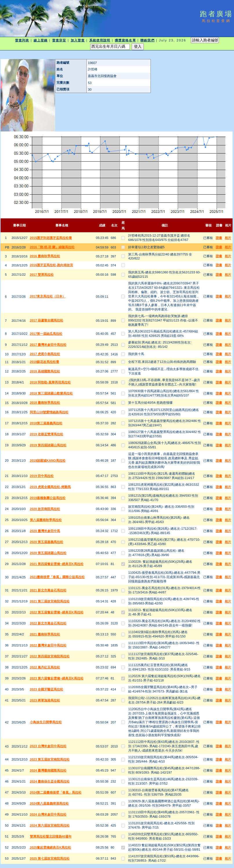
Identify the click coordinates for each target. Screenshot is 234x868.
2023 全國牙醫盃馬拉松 (47, 689)
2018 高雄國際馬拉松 (45, 371)
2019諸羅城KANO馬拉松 (48, 461)
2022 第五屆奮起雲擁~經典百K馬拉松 (57, 612)
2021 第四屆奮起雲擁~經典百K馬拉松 (57, 564)
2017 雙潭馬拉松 (42, 275)
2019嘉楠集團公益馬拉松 (48, 498)
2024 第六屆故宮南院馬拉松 (50, 825)
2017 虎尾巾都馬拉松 (45, 354)
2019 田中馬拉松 (42, 476)
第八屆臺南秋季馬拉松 (46, 520)
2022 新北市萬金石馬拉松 (48, 623)
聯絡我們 (147, 40)
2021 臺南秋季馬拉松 (45, 634)
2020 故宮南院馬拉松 (45, 509)
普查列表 (22, 40)
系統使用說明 (100, 40)
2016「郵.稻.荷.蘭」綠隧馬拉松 (52, 247)
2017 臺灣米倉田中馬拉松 (48, 345)
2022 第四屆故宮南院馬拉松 (50, 656)
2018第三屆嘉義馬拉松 (46, 423)
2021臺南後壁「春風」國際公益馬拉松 (57, 577)
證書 (219, 238)
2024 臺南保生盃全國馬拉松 (50, 781)
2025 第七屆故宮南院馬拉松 (50, 858)
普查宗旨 (59, 40)
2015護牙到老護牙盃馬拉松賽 (51, 238)
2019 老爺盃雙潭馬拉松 (47, 434)
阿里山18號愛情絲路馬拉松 (49, 412)
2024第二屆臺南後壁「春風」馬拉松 (56, 792)
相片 (228, 238)
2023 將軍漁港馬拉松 (45, 700)
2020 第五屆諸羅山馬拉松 (48, 553)
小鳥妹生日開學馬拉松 (46, 722)
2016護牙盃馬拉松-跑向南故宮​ (51, 265)
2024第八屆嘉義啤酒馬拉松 (49, 803)
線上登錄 (41, 40)
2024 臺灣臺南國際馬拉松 (48, 770)
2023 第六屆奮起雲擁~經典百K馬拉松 (57, 678)
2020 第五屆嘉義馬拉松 (47, 542)
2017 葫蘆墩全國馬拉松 (47, 320)
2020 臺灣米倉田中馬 (45, 531)
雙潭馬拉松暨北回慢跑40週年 (51, 836)
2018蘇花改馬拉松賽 (45, 362)
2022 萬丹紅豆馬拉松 (45, 667)
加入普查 (78, 40)
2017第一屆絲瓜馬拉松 (46, 334)
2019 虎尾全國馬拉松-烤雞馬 (50, 487)
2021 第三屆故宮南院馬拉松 (50, 601)
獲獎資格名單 (125, 40)
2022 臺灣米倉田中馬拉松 (48, 645)
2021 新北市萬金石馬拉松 (48, 590)
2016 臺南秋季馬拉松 (45, 256)
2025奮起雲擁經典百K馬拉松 (50, 847)
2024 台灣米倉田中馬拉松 (48, 814)
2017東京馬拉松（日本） (48, 296)
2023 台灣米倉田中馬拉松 (48, 746)
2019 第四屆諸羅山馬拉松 (48, 445)
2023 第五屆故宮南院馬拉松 (50, 759)
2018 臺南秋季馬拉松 (45, 403)
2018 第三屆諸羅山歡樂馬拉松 (51, 393)
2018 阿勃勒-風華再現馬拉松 (50, 382)
